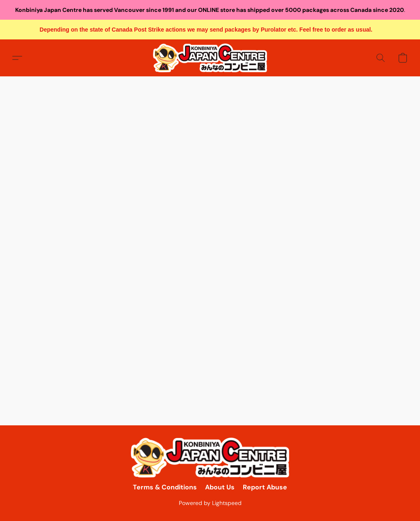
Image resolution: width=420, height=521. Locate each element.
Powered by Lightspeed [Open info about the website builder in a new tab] (210, 503)
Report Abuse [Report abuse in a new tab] (265, 487)
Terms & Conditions (165, 487)
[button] (210, 58)
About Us (220, 487)
